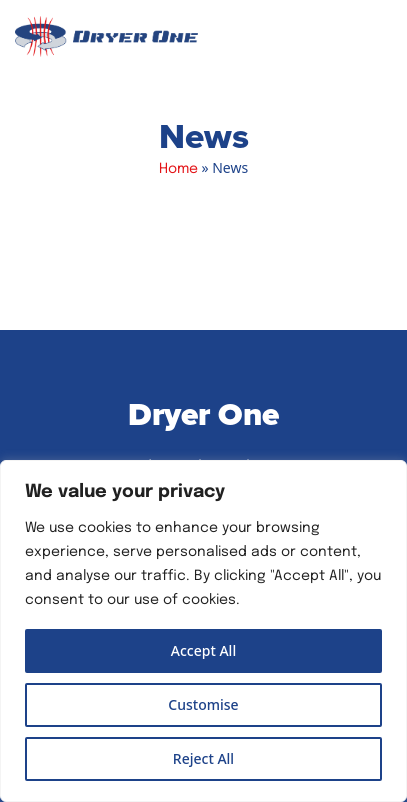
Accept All (203, 650)
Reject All (203, 758)
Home (178, 169)
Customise (203, 704)
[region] (203, 631)
